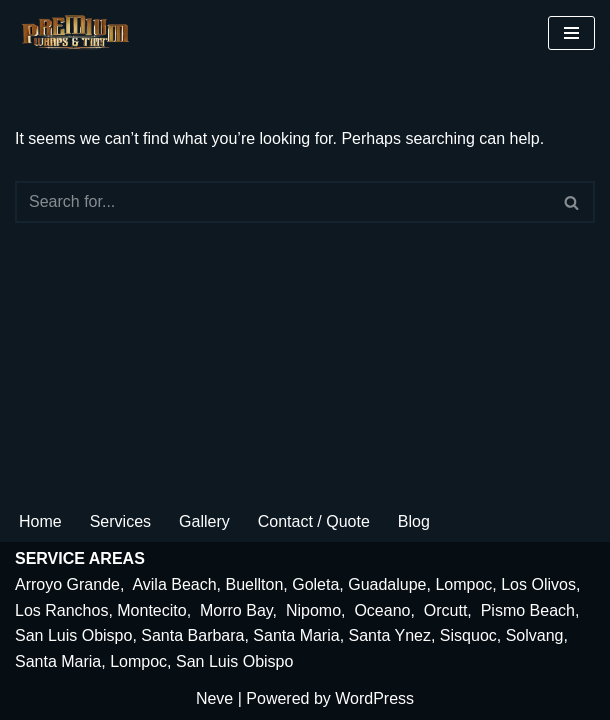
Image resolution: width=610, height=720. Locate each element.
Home (40, 521)
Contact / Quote (314, 521)
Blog (414, 521)
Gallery (204, 521)
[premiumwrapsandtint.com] (80, 33)
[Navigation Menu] (571, 33)
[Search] (282, 202)
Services (120, 521)
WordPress (374, 698)
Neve (214, 698)
